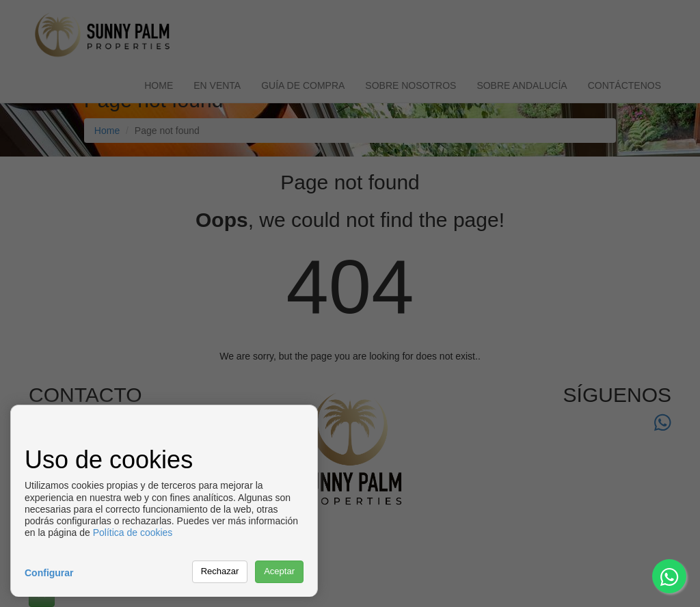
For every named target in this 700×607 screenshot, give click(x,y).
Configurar (49, 573)
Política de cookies (133, 532)
